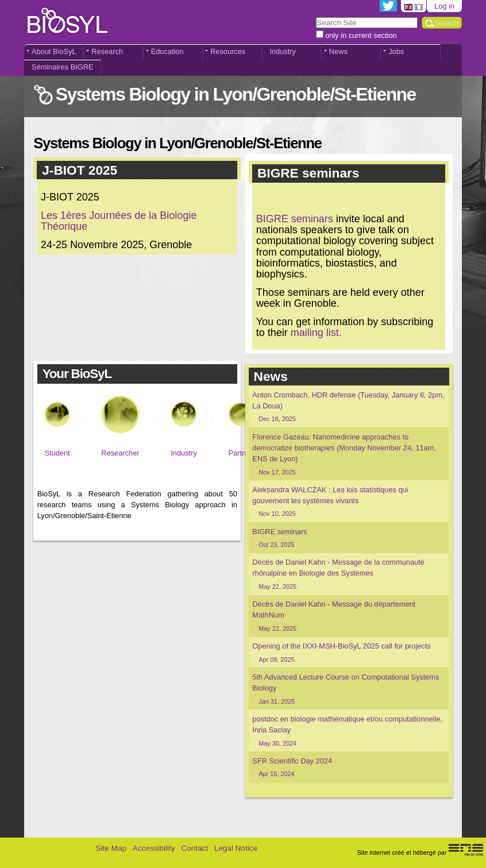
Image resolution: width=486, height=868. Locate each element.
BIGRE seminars (295, 219)
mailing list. (316, 333)
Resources (228, 51)
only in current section (361, 35)
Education (167, 51)
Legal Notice (236, 848)
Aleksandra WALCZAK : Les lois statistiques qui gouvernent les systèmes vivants (348, 502)
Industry (283, 51)
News (338, 51)
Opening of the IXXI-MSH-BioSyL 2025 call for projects (348, 653)
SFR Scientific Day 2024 (348, 768)
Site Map (111, 848)
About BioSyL (54, 51)
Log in (444, 6)
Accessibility (154, 848)
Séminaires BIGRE (62, 67)
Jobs (396, 51)
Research (107, 51)
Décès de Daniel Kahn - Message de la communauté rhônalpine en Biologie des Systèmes (348, 574)
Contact (194, 848)
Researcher (120, 453)
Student (57, 453)
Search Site (315, 16)
